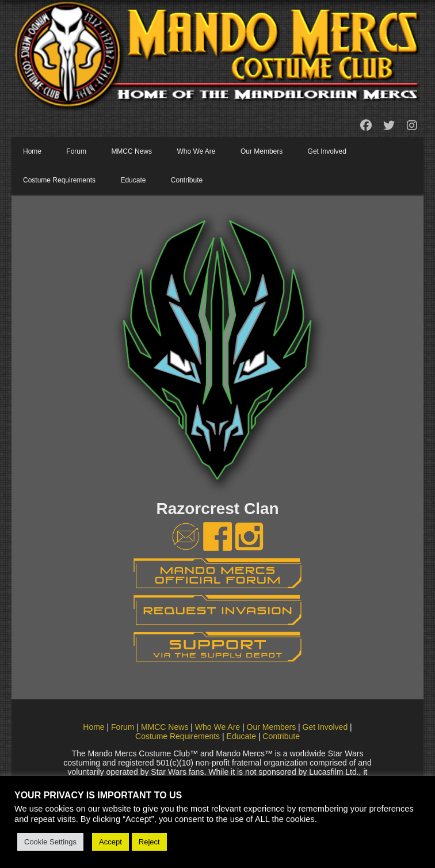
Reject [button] (149, 842)
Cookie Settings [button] (50, 842)
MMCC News (131, 151)
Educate (133, 180)
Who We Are (196, 151)
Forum (76, 151)
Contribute (187, 180)
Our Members (262, 151)
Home (32, 151)
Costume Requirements (59, 180)
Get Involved (327, 151)
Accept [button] (110, 842)
